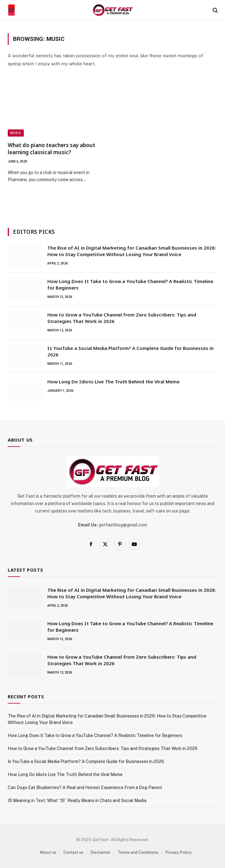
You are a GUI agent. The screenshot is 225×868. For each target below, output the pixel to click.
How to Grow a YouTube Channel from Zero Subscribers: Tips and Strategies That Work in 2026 (122, 318)
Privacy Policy (179, 852)
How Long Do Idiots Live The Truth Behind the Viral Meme (113, 382)
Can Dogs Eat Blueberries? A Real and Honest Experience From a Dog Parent (85, 787)
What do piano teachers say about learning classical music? (52, 149)
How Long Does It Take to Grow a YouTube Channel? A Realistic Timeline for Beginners (130, 284)
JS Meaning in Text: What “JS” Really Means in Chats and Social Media (77, 800)
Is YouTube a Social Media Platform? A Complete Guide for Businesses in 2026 (130, 351)
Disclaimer (101, 852)
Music (16, 133)
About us (48, 852)
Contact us (74, 852)
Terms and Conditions (138, 852)
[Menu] (11, 10)
